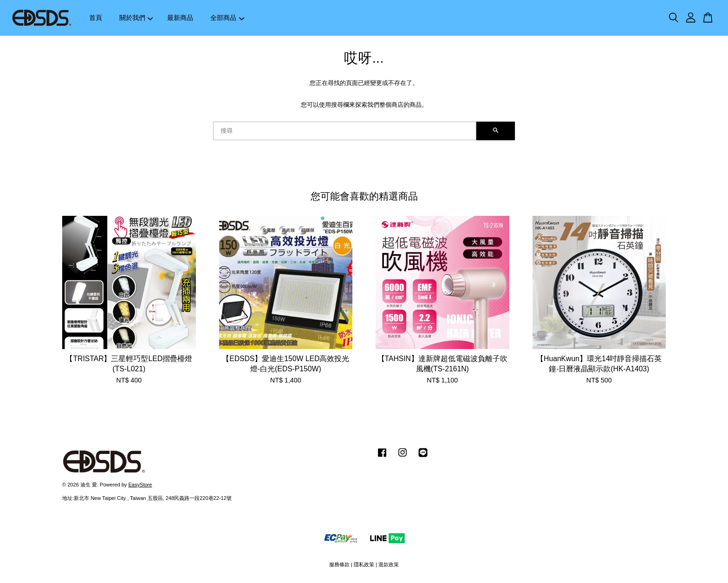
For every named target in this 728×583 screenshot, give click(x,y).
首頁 (96, 18)
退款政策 (389, 564)
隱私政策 (364, 564)
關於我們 (136, 18)
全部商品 (227, 18)
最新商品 (180, 18)
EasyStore (140, 485)
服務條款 (339, 564)
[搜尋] (345, 131)
